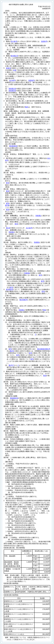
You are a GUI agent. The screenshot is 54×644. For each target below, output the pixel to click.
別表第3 (27, 273)
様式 (27, 107)
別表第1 (38, 216)
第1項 (8, 228)
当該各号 (44, 41)
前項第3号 (10, 289)
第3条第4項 (13, 146)
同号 (43, 291)
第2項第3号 (23, 300)
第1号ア (11, 365)
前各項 (8, 68)
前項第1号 (14, 56)
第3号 (12, 351)
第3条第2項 (14, 398)
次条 (15, 70)
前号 (40, 275)
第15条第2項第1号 (44, 349)
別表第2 (11, 232)
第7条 (7, 205)
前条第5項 (12, 91)
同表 (44, 310)
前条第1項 (12, 89)
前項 (8, 183)
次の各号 (14, 41)
